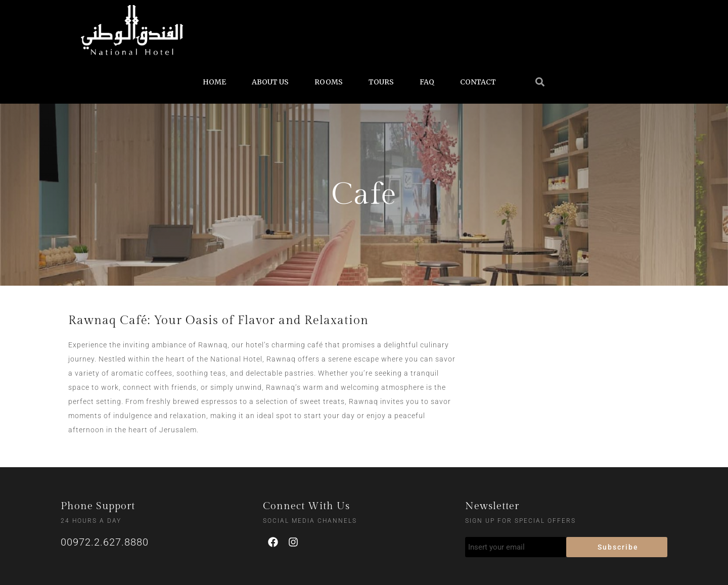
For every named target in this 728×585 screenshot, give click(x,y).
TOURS (381, 82)
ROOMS (329, 82)
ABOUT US (270, 82)
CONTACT (478, 82)
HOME (214, 82)
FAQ (427, 82)
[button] (540, 82)
